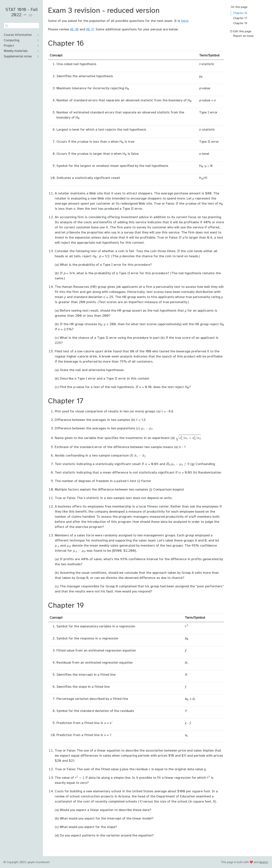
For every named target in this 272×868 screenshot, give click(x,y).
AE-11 (90, 29)
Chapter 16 (240, 13)
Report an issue (243, 36)
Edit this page (242, 31)
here (185, 21)
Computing (12, 40)
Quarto (264, 862)
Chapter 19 (240, 23)
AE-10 (74, 29)
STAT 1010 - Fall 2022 (22, 12)
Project (9, 46)
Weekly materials (16, 51)
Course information (18, 35)
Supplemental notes (18, 56)
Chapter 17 (240, 18)
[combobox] (22, 26)
